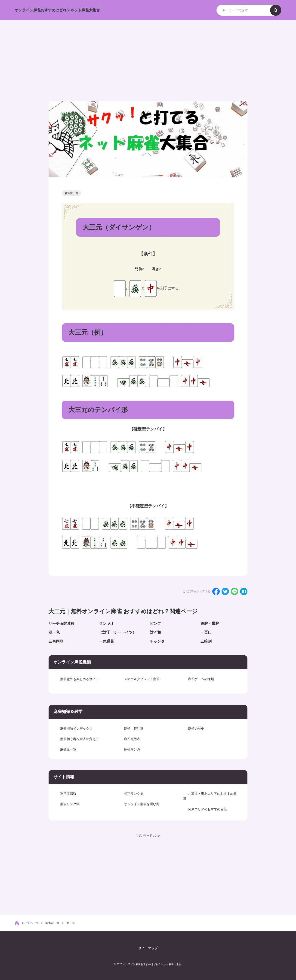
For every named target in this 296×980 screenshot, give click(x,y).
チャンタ (157, 641)
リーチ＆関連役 (62, 623)
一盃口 (206, 632)
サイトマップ (148, 946)
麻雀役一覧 (71, 193)
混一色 (54, 632)
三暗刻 (206, 641)
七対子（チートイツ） (118, 632)
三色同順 (56, 641)
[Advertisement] (148, 55)
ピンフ (155, 623)
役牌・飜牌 (210, 623)
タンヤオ (107, 623)
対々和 (155, 632)
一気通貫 (107, 641)
